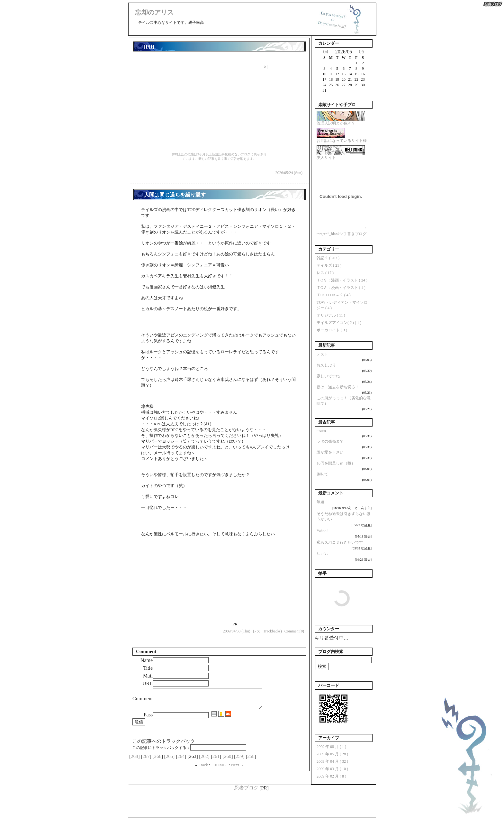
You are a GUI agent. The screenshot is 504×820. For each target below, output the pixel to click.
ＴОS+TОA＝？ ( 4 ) (334, 295)
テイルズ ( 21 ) (329, 265)
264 (181, 760)
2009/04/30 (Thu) (236, 631)
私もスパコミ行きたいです (340, 542)
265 (170, 760)
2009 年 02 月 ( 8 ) (331, 776)
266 (158, 760)
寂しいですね (328, 376)
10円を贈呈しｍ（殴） (336, 463)
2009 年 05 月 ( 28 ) (332, 754)
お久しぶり (326, 365)
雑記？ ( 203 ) (328, 258)
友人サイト (341, 156)
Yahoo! (322, 531)
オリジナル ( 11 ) (331, 315)
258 (251, 760)
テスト (322, 354)
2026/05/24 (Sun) (289, 173)
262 (204, 760)
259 (239, 760)
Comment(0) (294, 631)
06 (362, 52)
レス (256, 631)
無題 (320, 502)
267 (146, 760)
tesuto (321, 431)
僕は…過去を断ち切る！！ (340, 387)
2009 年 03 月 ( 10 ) (332, 769)
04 (326, 52)
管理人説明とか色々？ (341, 121)
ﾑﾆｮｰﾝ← (323, 554)
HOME (219, 769)
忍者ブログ (246, 788)
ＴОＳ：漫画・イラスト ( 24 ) (342, 280)
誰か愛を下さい (330, 452)
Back (204, 769)
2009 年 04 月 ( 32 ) (332, 761)
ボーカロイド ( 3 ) (332, 330)
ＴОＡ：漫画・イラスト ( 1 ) (341, 288)
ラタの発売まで (330, 441)
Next (235, 769)
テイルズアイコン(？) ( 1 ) (339, 323)
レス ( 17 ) (325, 273)
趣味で (322, 474)
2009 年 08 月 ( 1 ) (331, 747)
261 (216, 760)
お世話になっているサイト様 (342, 139)
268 (135, 760)
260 (228, 760)
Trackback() (272, 631)
